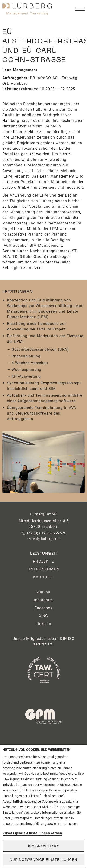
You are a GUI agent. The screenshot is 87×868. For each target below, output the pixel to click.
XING (44, 616)
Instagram (43, 600)
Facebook (43, 608)
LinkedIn (44, 624)
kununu (43, 592)
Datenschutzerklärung (30, 824)
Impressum (69, 824)
